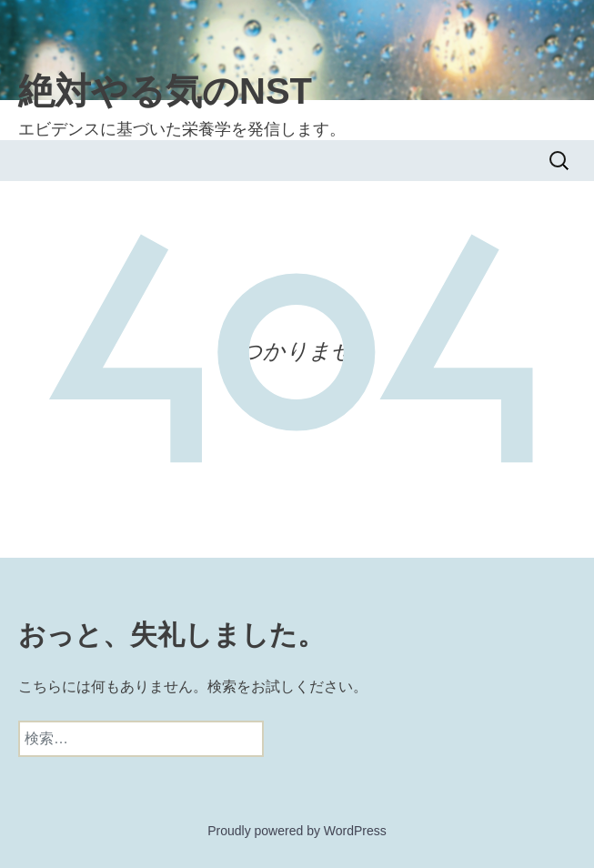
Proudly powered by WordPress (297, 831)
